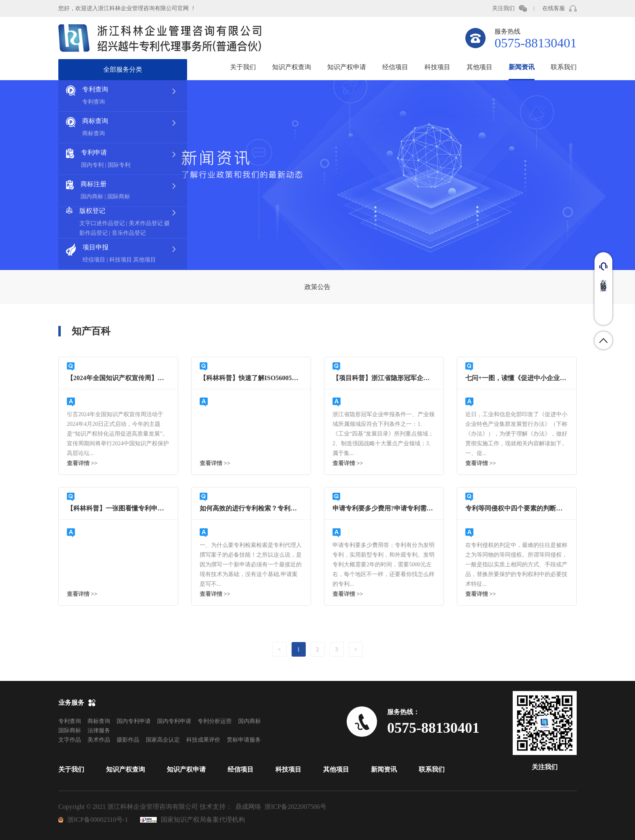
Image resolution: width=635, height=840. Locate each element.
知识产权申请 (347, 67)
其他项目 (479, 67)
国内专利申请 (134, 721)
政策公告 (317, 287)
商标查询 (99, 721)
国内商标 (249, 721)
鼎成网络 (248, 807)
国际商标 (70, 730)
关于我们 (243, 67)
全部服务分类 (123, 69)
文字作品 (70, 740)
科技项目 (437, 67)
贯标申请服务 (244, 740)
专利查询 (70, 721)
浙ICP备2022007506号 (295, 807)
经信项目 (395, 67)
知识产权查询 (292, 67)
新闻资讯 (522, 67)
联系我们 (564, 67)
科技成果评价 (203, 740)
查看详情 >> (82, 463)
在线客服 (554, 8)
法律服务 (99, 730)
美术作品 (99, 740)
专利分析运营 (215, 721)
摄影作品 (128, 740)
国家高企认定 (163, 740)
